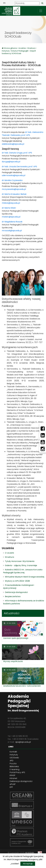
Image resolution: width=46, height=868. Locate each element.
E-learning (15, 769)
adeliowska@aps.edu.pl (13, 144)
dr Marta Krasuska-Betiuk (14, 194)
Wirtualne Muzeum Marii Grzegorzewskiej (25, 577)
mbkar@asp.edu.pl (11, 203)
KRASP (13, 775)
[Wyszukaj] (27, 3)
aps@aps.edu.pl (23, 742)
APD (12, 761)
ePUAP (13, 784)
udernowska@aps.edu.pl (14, 175)
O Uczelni (9, 553)
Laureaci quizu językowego (16, 638)
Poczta (13, 764)
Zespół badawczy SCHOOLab (19, 52)
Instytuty (6, 51)
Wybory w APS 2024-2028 (17, 581)
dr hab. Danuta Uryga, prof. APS (17, 153)
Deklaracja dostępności (16, 592)
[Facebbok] (43, 429)
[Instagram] (43, 449)
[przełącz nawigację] (41, 11)
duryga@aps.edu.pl (11, 162)
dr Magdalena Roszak (12, 222)
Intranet (13, 778)
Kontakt (13, 752)
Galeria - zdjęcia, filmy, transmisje (21, 565)
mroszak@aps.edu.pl (12, 231)
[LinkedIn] (43, 435)
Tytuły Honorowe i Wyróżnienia (20, 561)
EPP (11, 787)
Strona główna (11, 48)
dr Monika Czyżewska (12, 180)
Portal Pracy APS (17, 772)
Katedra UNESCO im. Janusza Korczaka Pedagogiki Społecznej (23, 571)
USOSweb (14, 758)
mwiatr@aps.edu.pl (11, 217)
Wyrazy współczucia (13, 661)
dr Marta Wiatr (9, 208)
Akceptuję (28, 864)
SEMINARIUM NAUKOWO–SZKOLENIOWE (22, 686)
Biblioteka (14, 766)
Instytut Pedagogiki (20, 51)
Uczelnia (22, 48)
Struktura (31, 48)
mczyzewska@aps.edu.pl (14, 189)
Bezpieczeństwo (13, 596)
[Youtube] (43, 442)
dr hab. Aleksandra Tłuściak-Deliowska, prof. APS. (23, 134)
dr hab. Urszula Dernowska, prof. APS (20, 167)
